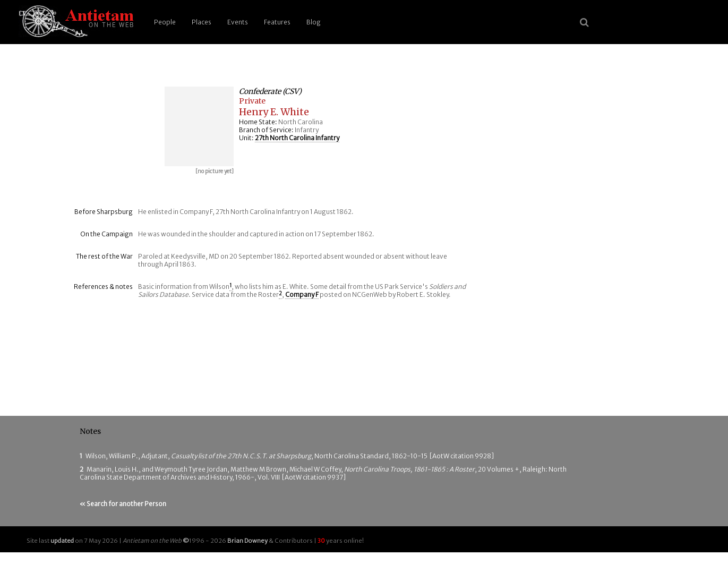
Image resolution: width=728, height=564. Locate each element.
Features (277, 22)
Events (238, 22)
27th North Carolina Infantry (297, 138)
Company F (302, 294)
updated (62, 541)
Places (202, 22)
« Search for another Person (123, 504)
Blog (314, 22)
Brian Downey (247, 541)
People (165, 22)
